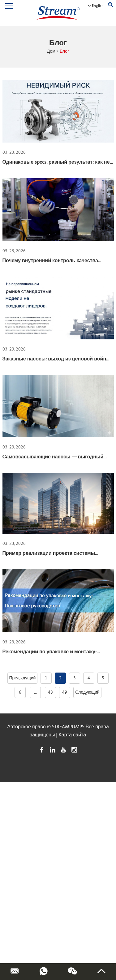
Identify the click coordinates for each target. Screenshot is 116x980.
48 (50, 692)
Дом (51, 51)
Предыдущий (23, 678)
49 (65, 692)
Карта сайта (72, 735)
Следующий (87, 692)
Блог (64, 51)
